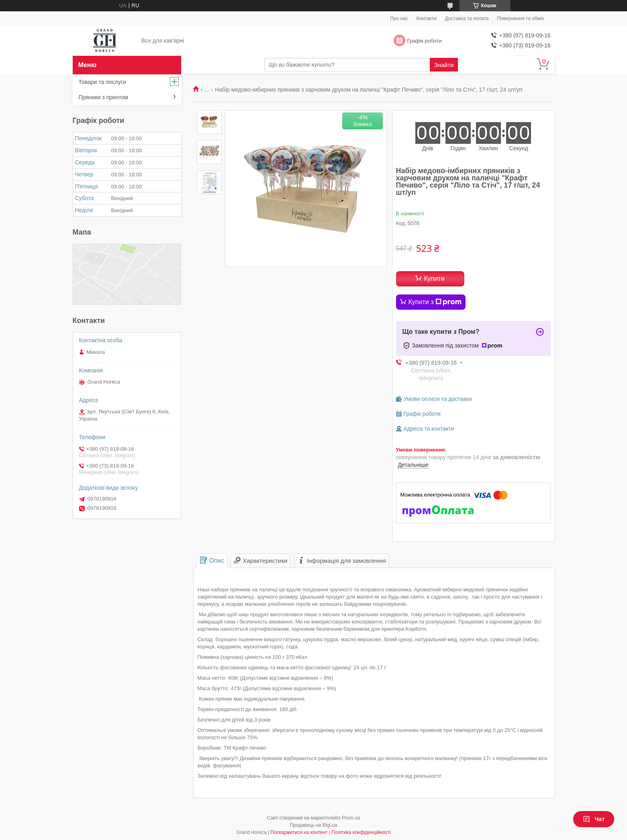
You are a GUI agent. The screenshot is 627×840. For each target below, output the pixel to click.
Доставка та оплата (467, 18)
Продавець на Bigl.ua (313, 825)
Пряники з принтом (104, 97)
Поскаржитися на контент (299, 832)
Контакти (427, 18)
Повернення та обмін (521, 18)
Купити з (435, 302)
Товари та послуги (102, 82)
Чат (594, 819)
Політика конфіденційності (361, 832)
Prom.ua (351, 818)
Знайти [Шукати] (444, 65)
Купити (434, 279)
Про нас (399, 18)
